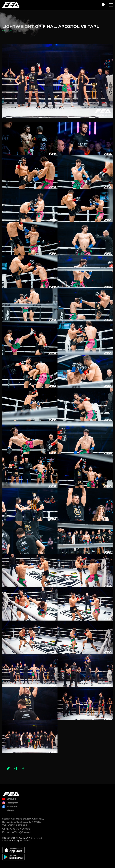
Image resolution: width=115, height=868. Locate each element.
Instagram (13, 803)
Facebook (12, 807)
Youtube (11, 799)
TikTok (10, 811)
